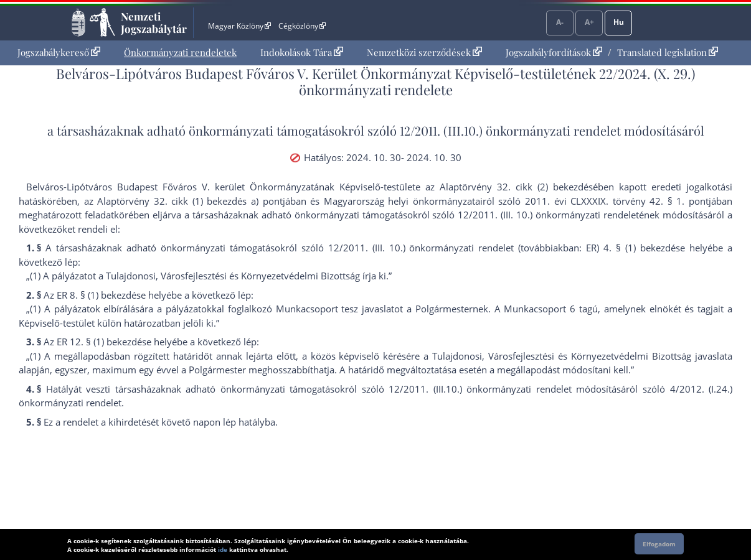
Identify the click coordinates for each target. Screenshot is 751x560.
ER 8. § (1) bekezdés (99, 295)
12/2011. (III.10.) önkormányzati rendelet (510, 130)
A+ (589, 22)
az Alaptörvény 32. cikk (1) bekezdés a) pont (183, 201)
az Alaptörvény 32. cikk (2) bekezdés (509, 187)
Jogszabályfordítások (554, 52)
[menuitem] (59, 53)
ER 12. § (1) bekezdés (102, 342)
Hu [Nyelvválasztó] (619, 22)
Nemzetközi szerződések (424, 52)
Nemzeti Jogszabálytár (154, 22)
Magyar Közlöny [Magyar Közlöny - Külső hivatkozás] (239, 26)
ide (223, 549)
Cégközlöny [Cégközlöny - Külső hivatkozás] (302, 26)
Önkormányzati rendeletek (180, 52)
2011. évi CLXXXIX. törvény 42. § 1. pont (617, 201)
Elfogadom (659, 544)
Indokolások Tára (302, 52)
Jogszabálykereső (59, 52)
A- (560, 22)
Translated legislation (668, 52)
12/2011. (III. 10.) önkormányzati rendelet (548, 215)
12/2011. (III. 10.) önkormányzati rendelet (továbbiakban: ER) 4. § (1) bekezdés (504, 248)
